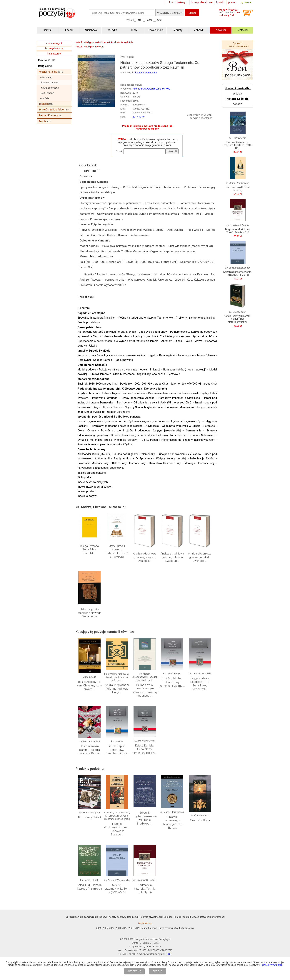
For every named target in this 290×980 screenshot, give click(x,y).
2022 (125, 928)
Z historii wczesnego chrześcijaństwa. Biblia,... (172, 822)
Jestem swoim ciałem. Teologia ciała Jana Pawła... (89, 750)
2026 (99, 928)
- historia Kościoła (49, 83)
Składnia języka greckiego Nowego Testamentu (89, 613)
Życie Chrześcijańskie (51, 110)
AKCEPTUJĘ (134, 971)
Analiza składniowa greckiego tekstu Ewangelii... (145, 557)
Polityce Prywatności (271, 965)
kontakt (220, 2)
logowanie (246, 2)
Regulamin (133, 917)
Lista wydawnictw (168, 928)
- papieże (45, 98)
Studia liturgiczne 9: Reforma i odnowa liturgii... (117, 689)
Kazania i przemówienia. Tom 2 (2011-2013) (117, 889)
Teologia (44, 104)
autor (149, 20)
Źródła (42, 121)
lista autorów (54, 54)
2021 (131, 928)
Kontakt (187, 917)
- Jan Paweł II (47, 93)
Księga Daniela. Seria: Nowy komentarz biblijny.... (145, 749)
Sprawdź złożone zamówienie (238, 45)
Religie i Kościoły (48, 115)
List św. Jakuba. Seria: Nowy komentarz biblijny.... (172, 682)
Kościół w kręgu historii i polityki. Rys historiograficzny (238, 319)
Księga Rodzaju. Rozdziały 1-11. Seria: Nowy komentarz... (200, 684)
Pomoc (177, 917)
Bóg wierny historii (89, 817)
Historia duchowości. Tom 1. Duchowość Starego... (117, 829)
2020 (138, 928)
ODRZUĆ (157, 971)
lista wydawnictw (54, 48)
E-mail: (119, 151)
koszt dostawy (177, 2)
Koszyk (103, 917)
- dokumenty (46, 77)
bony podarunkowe (202, 2)
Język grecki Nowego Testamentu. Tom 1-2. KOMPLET (117, 551)
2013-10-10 (139, 117)
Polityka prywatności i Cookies (156, 917)
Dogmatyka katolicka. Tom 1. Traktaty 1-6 (145, 889)
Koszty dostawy (117, 917)
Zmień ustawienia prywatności (208, 917)
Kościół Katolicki (48, 72)
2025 (105, 928)
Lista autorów (187, 928)
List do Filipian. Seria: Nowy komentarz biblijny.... (117, 750)
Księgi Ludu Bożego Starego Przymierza (89, 887)
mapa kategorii (54, 43)
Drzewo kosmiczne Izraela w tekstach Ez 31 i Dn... (238, 145)
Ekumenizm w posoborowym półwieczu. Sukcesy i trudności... (145, 690)
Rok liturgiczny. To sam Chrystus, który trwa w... (89, 685)
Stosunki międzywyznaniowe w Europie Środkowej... (145, 818)
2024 (112, 928)
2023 (118, 928)
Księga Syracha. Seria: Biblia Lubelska (89, 550)
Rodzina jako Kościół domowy (238, 189)
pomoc (232, 2)
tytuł (159, 20)
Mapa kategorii (150, 928)
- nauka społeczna (49, 88)
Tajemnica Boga (200, 820)
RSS (169, 954)
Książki (43, 60)
